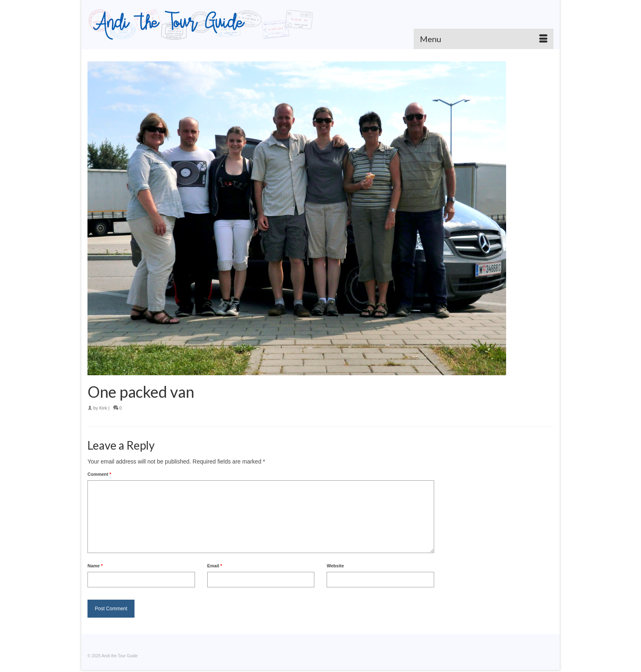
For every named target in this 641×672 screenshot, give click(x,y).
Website (335, 566)
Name (95, 566)
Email (215, 566)
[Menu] (484, 39)
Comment (99, 474)
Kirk (103, 408)
